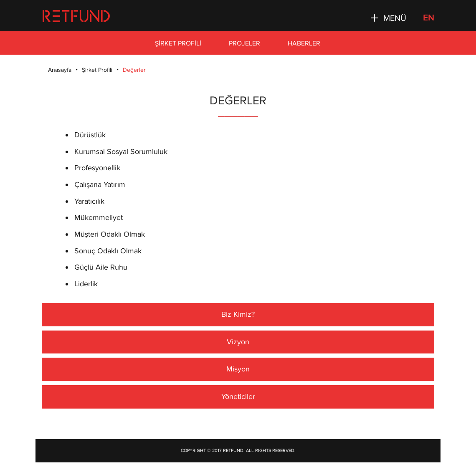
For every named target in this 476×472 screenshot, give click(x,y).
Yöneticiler (238, 396)
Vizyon (238, 342)
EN (429, 18)
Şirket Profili (178, 43)
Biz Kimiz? (238, 314)
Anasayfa (60, 70)
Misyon (238, 369)
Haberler (304, 43)
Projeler (244, 43)
